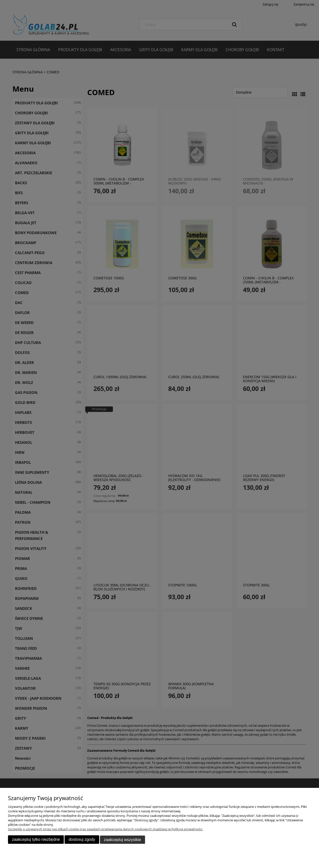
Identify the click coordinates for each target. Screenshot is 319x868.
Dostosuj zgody (82, 840)
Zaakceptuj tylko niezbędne (36, 840)
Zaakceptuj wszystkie (122, 840)
